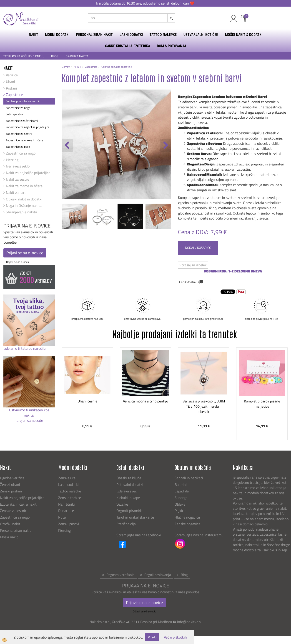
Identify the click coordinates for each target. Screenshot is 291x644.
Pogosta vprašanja (120, 575)
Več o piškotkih (175, 637)
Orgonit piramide (129, 511)
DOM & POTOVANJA (172, 46)
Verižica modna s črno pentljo (145, 401)
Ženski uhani (10, 484)
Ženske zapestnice (15, 511)
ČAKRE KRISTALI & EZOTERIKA (128, 46)
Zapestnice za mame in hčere (24, 140)
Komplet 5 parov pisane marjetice (262, 404)
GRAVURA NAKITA (77, 56)
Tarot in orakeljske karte (135, 517)
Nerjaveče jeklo (18, 166)
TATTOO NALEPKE (163, 35)
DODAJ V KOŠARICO (198, 248)
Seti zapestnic (15, 114)
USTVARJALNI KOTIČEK (201, 35)
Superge (181, 498)
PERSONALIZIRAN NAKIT (94, 35)
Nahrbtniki (66, 504)
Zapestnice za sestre (19, 134)
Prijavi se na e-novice (25, 253)
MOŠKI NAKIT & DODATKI (244, 35)
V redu (152, 637)
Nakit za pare (16, 192)
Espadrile (182, 491)
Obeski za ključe (129, 478)
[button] (165, 146)
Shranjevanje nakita (21, 212)
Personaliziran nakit (15, 530)
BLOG (55, 56)
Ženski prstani (11, 491)
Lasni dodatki (68, 484)
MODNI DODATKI (57, 35)
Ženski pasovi (69, 524)
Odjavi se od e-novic (18, 262)
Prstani (11, 88)
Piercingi (13, 160)
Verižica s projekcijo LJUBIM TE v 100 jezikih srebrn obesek (204, 406)
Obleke (180, 504)
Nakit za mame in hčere (24, 186)
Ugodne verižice (12, 478)
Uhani (10, 82)
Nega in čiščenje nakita (24, 205)
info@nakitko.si (189, 622)
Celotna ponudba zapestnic (23, 101)
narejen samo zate (29, 420)
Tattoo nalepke (70, 491)
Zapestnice (14, 95)
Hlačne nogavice (187, 517)
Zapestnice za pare (18, 147)
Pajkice (180, 511)
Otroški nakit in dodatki (24, 199)
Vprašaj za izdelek (193, 265)
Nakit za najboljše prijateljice (28, 173)
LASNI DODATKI (131, 35)
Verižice (12, 75)
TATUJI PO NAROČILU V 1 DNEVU (24, 56)
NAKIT (34, 35)
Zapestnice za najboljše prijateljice (28, 127)
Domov (66, 67)
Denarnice (66, 511)
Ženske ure (67, 478)
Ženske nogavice (187, 524)
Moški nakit (9, 537)
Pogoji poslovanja (158, 575)
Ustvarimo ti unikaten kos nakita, (29, 413)
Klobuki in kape (128, 498)
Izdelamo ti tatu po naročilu (25, 348)
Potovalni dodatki (130, 484)
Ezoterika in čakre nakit (19, 504)
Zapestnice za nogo (18, 108)
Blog (184, 575)
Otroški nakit (10, 524)
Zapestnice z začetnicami (22, 121)
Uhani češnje (87, 401)
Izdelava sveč (127, 491)
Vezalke (122, 504)
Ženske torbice (70, 498)
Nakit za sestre (18, 179)
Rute (62, 517)
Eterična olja (126, 524)
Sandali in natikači (189, 478)
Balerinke (182, 484)
